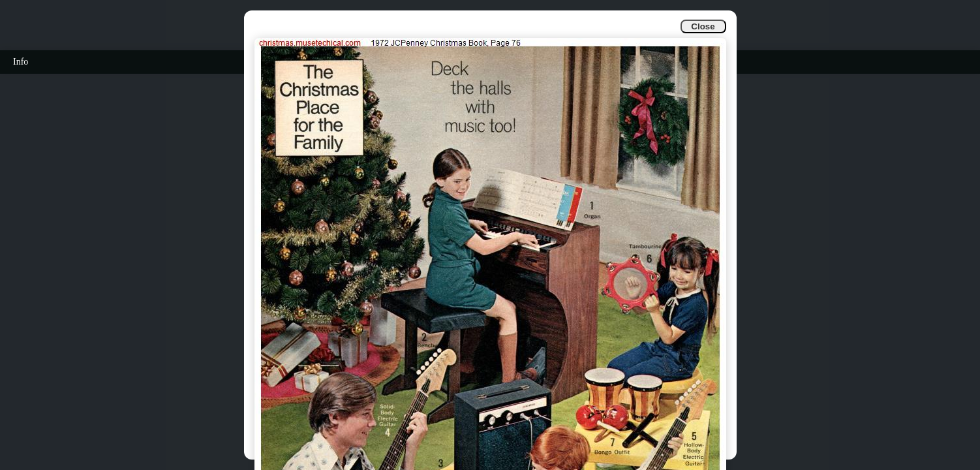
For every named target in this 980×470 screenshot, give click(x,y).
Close (703, 26)
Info (21, 62)
